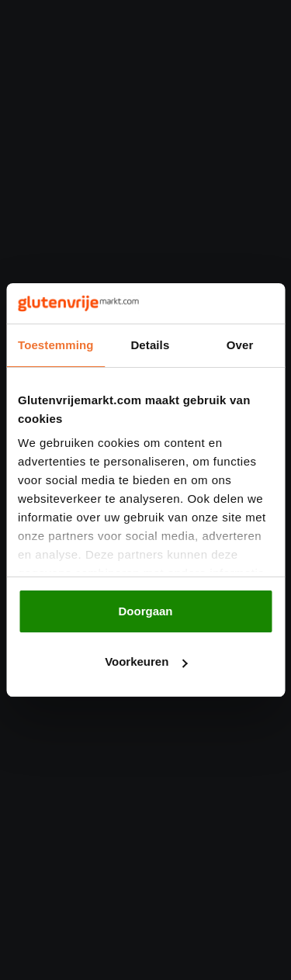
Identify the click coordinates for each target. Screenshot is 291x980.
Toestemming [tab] (56, 345)
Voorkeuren (146, 661)
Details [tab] (150, 345)
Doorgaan (145, 611)
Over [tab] (240, 345)
